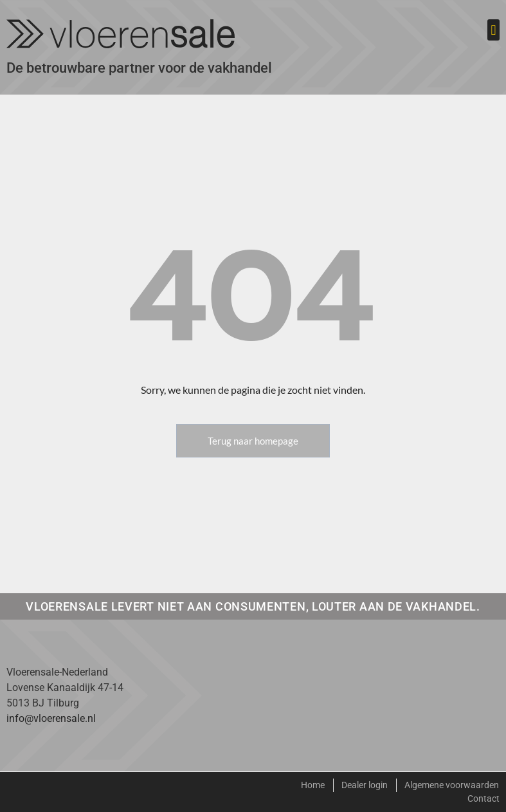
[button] (493, 30)
